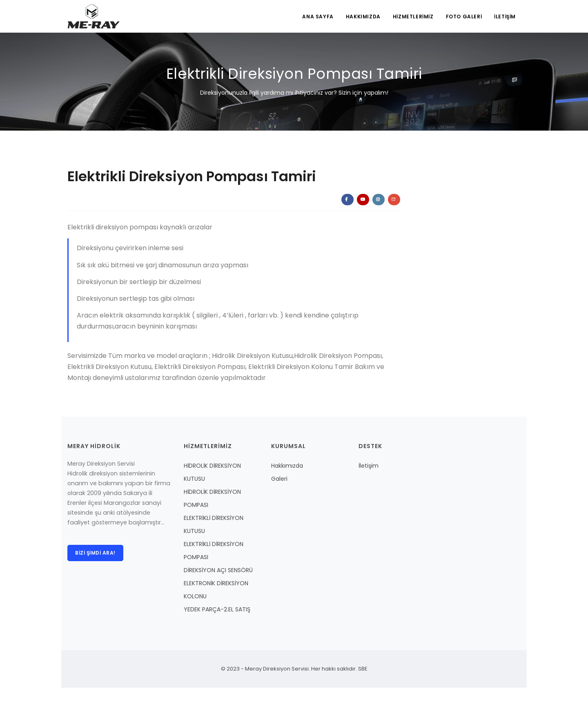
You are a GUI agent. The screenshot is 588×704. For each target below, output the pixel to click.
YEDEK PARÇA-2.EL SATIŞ (217, 609)
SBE (362, 669)
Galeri (279, 479)
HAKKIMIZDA (363, 17)
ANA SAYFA (318, 17)
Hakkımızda (287, 466)
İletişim (369, 466)
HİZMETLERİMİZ (413, 17)
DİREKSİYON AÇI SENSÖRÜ (218, 570)
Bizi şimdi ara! (95, 553)
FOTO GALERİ (464, 17)
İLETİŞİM (505, 17)
